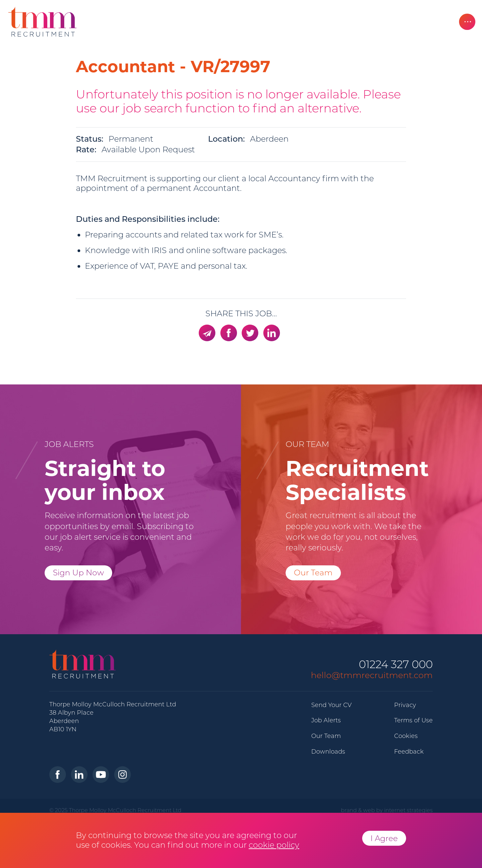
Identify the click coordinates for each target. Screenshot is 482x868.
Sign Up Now (78, 573)
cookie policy (274, 845)
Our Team (313, 573)
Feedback (409, 752)
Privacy (405, 705)
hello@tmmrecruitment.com (372, 675)
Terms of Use (413, 720)
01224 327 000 (396, 665)
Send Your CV (331, 705)
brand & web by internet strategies (387, 810)
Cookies (406, 736)
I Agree (384, 838)
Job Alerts (326, 720)
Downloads (328, 752)
